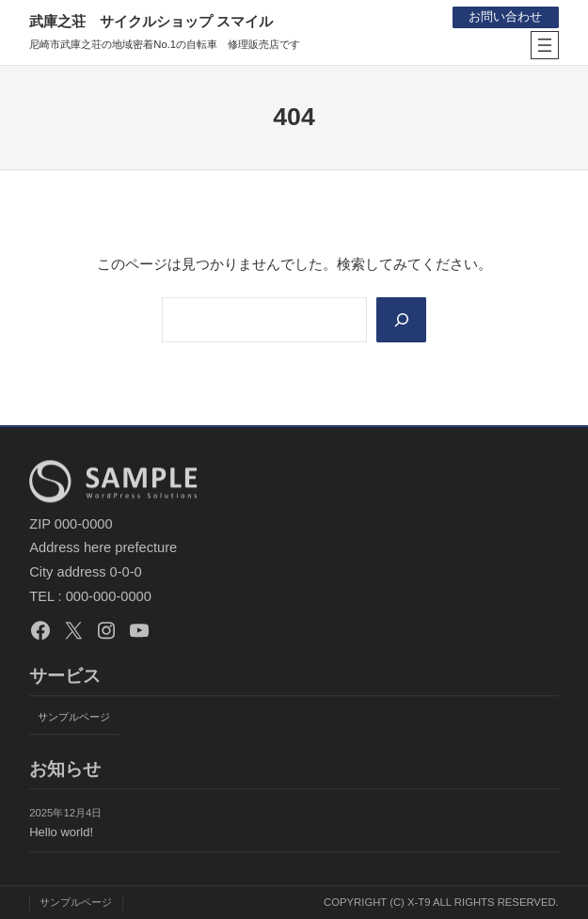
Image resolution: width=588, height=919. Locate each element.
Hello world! (61, 832)
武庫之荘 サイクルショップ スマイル (151, 21)
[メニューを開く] (545, 45)
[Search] (401, 320)
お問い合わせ (505, 16)
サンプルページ (74, 717)
